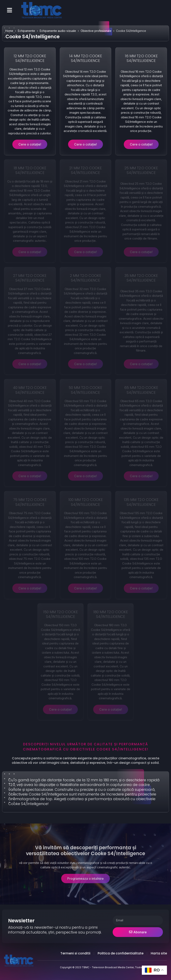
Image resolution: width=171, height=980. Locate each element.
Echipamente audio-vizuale (58, 31)
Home (9, 31)
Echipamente (26, 31)
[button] (10, 10)
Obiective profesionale (96, 31)
